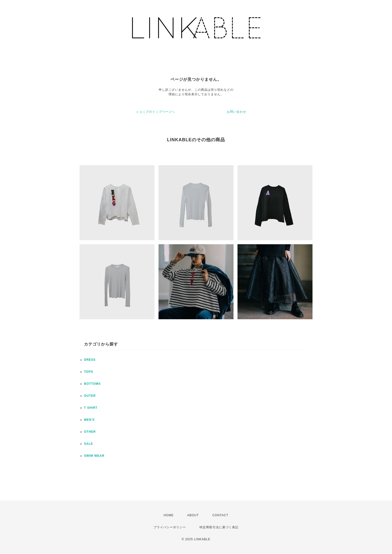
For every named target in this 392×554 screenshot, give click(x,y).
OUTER (90, 396)
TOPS (88, 372)
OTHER (90, 432)
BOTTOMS (92, 384)
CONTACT (220, 515)
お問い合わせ (236, 112)
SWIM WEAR (94, 456)
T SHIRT (91, 408)
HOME (168, 515)
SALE (88, 444)
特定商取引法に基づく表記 (219, 527)
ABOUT (193, 515)
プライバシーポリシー (170, 527)
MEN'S (89, 420)
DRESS (90, 360)
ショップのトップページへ (155, 112)
